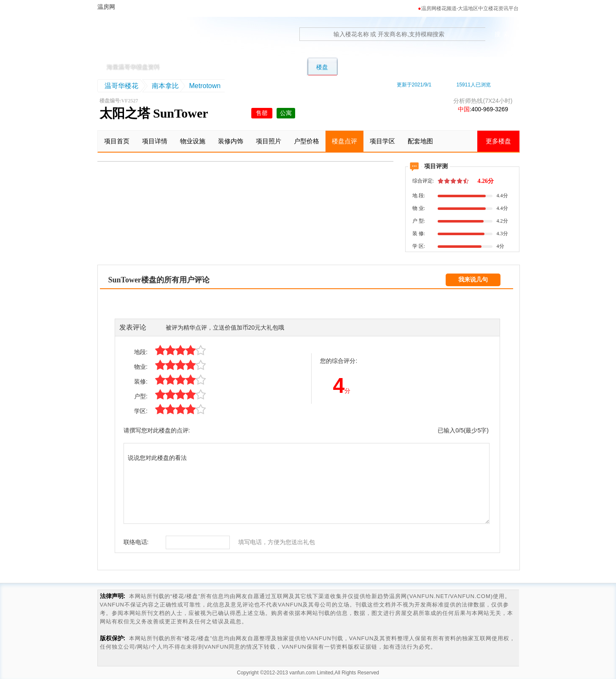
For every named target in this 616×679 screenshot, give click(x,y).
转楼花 (356, 67)
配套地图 (420, 141)
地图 (422, 67)
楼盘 (322, 67)
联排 (260, 67)
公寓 (291, 67)
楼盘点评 (344, 141)
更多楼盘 (498, 141)
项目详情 (155, 141)
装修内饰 (231, 141)
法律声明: (113, 596)
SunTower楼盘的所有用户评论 (159, 280)
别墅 (229, 67)
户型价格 (307, 141)
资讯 (484, 67)
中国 (464, 109)
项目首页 (117, 141)
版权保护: (113, 638)
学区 (390, 67)
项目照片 (269, 141)
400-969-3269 (490, 109)
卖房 (453, 67)
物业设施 (193, 141)
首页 (197, 67)
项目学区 (382, 141)
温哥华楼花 (121, 86)
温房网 (137, 40)
